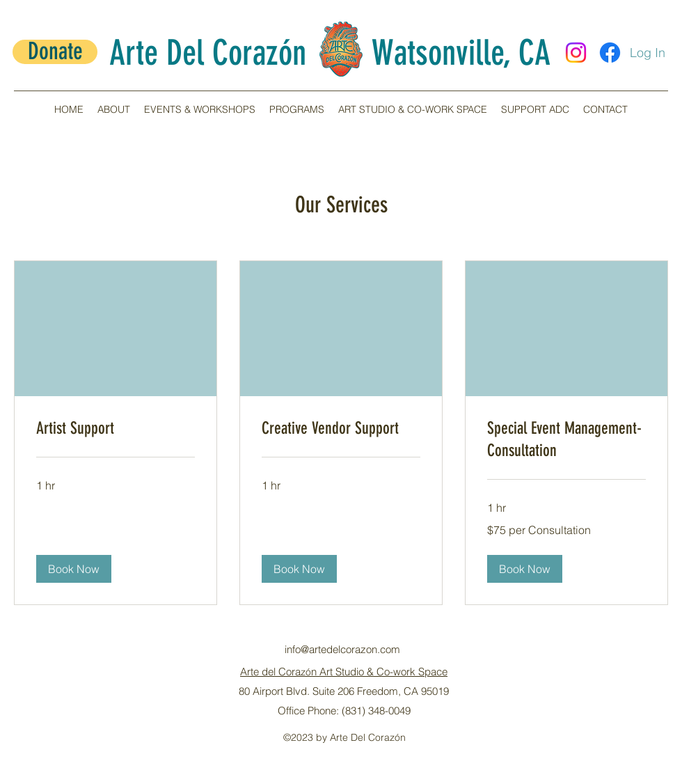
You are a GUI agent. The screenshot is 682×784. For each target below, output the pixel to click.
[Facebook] (610, 53)
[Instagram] (576, 53)
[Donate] (55, 52)
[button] (114, 109)
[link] (116, 429)
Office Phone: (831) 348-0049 (344, 711)
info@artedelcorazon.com (342, 649)
